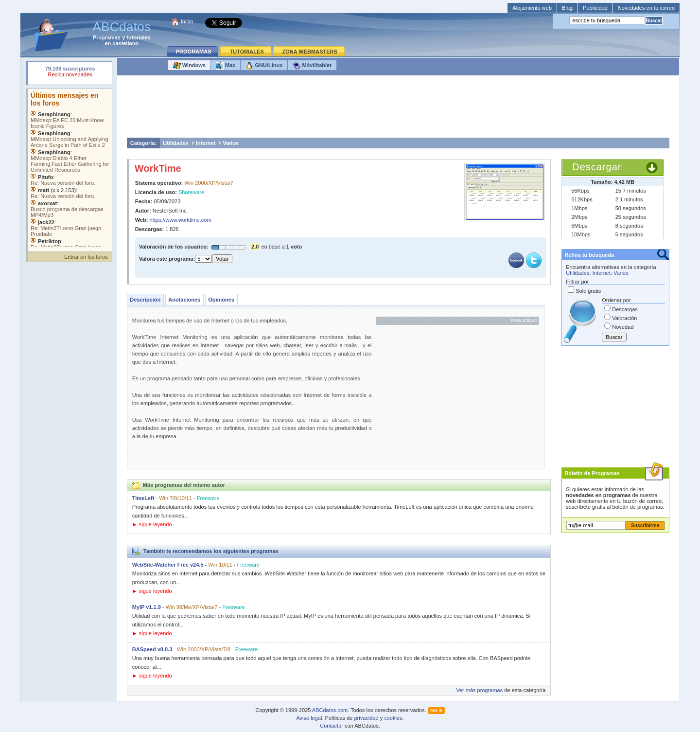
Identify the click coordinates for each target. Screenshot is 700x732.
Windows (189, 66)
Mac (226, 66)
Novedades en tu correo (646, 8)
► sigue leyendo (152, 524)
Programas (107, 37)
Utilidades (176, 143)
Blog (567, 8)
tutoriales (139, 37)
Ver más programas (479, 690)
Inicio (187, 21)
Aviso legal (309, 718)
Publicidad (595, 8)
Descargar (597, 167)
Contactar (332, 726)
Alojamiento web (532, 8)
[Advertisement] (398, 109)
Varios (231, 143)
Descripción (145, 300)
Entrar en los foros (86, 257)
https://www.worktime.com (181, 220)
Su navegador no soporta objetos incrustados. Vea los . (70, 168)
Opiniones (221, 300)
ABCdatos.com (330, 710)
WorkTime (158, 168)
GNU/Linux (264, 66)
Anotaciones (184, 300)
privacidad (366, 718)
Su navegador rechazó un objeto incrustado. (70, 73)
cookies (393, 718)
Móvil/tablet (312, 66)
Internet (206, 143)
